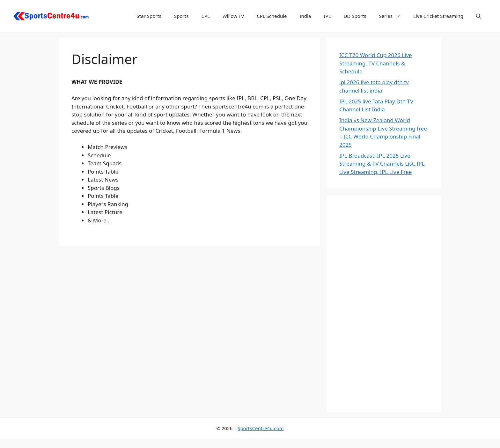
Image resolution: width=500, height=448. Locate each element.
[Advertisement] (384, 303)
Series (393, 16)
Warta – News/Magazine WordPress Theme (198, 447)
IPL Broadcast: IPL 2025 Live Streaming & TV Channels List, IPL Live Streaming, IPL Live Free (382, 164)
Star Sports (149, 16)
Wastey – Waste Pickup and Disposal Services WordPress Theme (232, 447)
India (305, 16)
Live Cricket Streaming (438, 16)
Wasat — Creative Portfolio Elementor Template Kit (214, 447)
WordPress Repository (170, 447)
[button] (478, 16)
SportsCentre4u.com (261, 428)
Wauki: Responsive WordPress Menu (266, 447)
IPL (327, 16)
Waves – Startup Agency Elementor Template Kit (298, 447)
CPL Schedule (272, 16)
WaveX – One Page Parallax (329, 447)
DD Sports (355, 16)
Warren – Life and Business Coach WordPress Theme (183, 447)
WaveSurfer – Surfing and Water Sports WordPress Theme (315, 447)
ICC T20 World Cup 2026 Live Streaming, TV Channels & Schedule (376, 63)
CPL (205, 16)
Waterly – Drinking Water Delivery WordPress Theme (251, 447)
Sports (181, 16)
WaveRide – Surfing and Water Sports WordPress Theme (281, 447)
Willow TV (233, 16)
